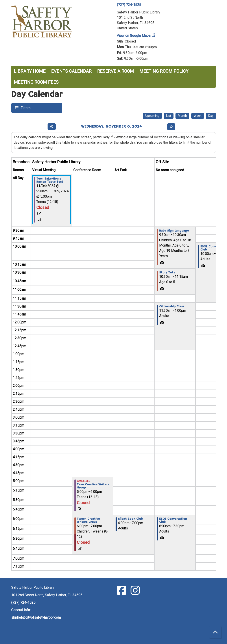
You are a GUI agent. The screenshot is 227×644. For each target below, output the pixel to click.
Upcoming (152, 116)
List (169, 116)
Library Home (30, 71)
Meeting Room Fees (36, 82)
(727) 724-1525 (129, 5)
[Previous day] (52, 127)
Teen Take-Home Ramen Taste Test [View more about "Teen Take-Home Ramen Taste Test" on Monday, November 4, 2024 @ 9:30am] (50, 180)
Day (211, 116)
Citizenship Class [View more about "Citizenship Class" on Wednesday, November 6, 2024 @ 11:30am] (172, 306)
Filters (25, 108)
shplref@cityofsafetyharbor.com (36, 617)
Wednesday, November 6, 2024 (111, 127)
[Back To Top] (215, 632)
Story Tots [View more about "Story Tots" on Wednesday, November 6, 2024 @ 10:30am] (167, 273)
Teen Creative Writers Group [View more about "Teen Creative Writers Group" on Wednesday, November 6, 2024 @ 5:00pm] (93, 486)
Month (182, 116)
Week (198, 116)
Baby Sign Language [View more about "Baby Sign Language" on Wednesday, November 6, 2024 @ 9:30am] (174, 231)
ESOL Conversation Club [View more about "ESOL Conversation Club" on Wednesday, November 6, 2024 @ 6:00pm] (173, 520)
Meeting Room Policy (164, 71)
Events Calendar (71, 71)
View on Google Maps (134, 36)
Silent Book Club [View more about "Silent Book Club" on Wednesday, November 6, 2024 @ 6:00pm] (130, 519)
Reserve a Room (115, 71)
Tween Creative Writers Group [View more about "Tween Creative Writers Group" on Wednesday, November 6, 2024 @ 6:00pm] (88, 520)
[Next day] (171, 127)
